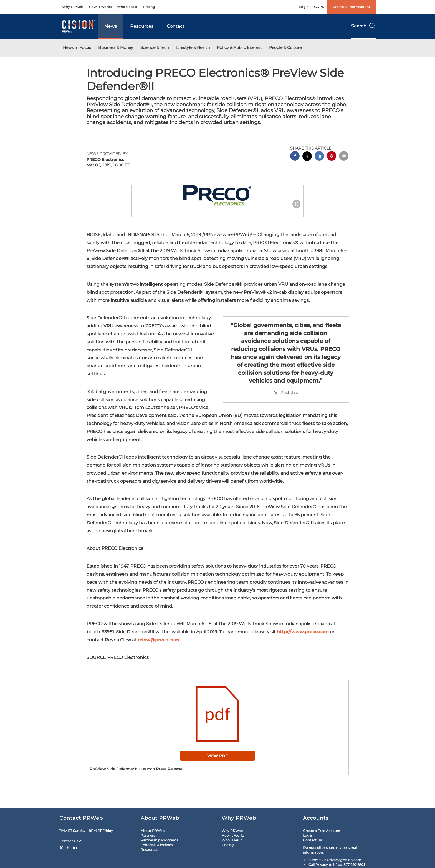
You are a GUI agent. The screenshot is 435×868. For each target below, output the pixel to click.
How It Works (100, 7)
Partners (148, 835)
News (111, 26)
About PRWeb (153, 831)
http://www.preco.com (303, 632)
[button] (217, 195)
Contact (176, 26)
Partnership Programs (159, 840)
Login (304, 7)
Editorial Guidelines (157, 845)
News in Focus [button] (77, 47)
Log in (308, 835)
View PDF (217, 756)
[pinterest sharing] (332, 157)
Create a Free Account (351, 7)
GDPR (319, 7)
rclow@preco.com (158, 640)
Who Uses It (127, 7)
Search (363, 26)
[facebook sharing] (295, 157)
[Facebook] (68, 847)
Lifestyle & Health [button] (193, 47)
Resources (142, 26)
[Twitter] (62, 847)
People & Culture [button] (285, 47)
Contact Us (71, 841)
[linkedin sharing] (319, 157)
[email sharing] (344, 157)
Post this (286, 393)
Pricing (149, 7)
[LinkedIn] (75, 847)
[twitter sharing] (307, 157)
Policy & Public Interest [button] (239, 47)
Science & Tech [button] (155, 47)
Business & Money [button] (116, 47)
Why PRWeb (73, 7)
